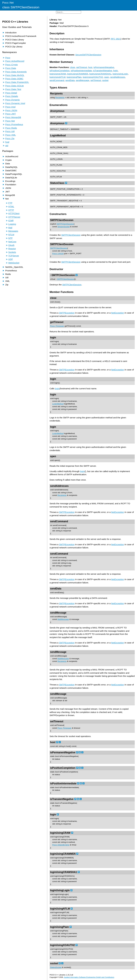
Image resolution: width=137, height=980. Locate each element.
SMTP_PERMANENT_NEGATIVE (65, 207)
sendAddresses (118, 77)
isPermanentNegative (104, 67)
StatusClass (57, 183)
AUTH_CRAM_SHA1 (59, 153)
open (107, 77)
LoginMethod (58, 136)
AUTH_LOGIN (56, 159)
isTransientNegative (103, 71)
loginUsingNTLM (57, 77)
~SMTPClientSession (62, 275)
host (90, 67)
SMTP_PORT (56, 117)
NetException (118, 313)
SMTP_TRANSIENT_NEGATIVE (64, 201)
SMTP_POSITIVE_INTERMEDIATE (66, 195)
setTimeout (96, 80)
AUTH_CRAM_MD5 (59, 147)
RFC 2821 (116, 39)
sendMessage (83, 80)
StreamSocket (64, 227)
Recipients (56, 94)
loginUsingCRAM (58, 74)
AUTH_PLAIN (56, 165)
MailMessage (63, 619)
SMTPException (67, 313)
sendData (70, 80)
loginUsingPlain (74, 77)
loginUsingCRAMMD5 (78, 74)
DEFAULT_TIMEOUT (59, 129)
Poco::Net (8, 3)
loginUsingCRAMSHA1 (100, 74)
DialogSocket (56, 967)
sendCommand (57, 80)
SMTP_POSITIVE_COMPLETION (65, 189)
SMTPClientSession (62, 220)
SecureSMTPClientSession (88, 55)
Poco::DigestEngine (61, 845)
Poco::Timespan (57, 326)
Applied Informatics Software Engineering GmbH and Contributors (89, 977)
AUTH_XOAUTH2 (58, 171)
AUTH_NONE (56, 142)
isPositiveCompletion (60, 71)
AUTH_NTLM (56, 177)
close (72, 67)
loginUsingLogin (120, 74)
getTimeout (82, 67)
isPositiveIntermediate (81, 71)
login (116, 71)
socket (105, 80)
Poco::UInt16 (58, 254)
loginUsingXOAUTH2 (93, 77)
